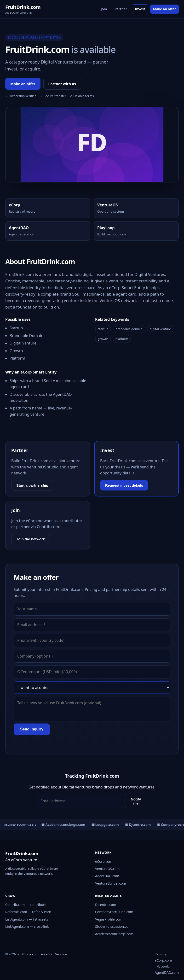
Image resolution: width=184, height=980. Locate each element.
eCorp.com (104, 861)
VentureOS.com (107, 869)
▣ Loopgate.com (106, 825)
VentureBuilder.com (111, 883)
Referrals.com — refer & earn (28, 912)
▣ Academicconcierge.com (64, 825)
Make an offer (164, 9)
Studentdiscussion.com (113, 926)
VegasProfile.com (109, 919)
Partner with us (62, 84)
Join (104, 9)
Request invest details (124, 485)
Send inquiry (32, 729)
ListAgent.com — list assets (27, 919)
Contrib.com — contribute (26, 905)
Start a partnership (32, 485)
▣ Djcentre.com (139, 825)
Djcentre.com (106, 905)
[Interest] (92, 688)
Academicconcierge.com (114, 934)
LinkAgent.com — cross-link (27, 926)
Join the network (31, 539)
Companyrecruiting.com (114, 912)
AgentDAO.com (107, 876)
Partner (121, 9)
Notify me (136, 801)
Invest (140, 9)
